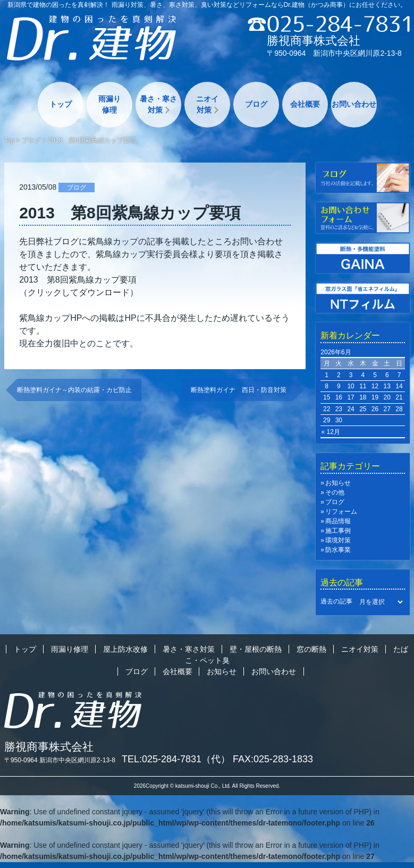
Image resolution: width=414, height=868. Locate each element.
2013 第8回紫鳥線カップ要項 (78, 280)
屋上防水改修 (125, 649)
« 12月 (330, 432)
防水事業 (338, 550)
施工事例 (338, 531)
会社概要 (305, 104)
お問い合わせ (354, 104)
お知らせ (338, 483)
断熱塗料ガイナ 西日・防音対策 (242, 390)
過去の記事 (336, 602)
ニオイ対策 (207, 104)
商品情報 (338, 521)
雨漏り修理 (109, 104)
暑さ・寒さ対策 (158, 104)
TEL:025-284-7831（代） (176, 759)
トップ (61, 104)
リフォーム (341, 512)
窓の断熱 (311, 649)
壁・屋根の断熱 (256, 649)
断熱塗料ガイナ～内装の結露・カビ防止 (74, 390)
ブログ (256, 104)
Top (9, 140)
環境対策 (338, 540)
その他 (335, 492)
